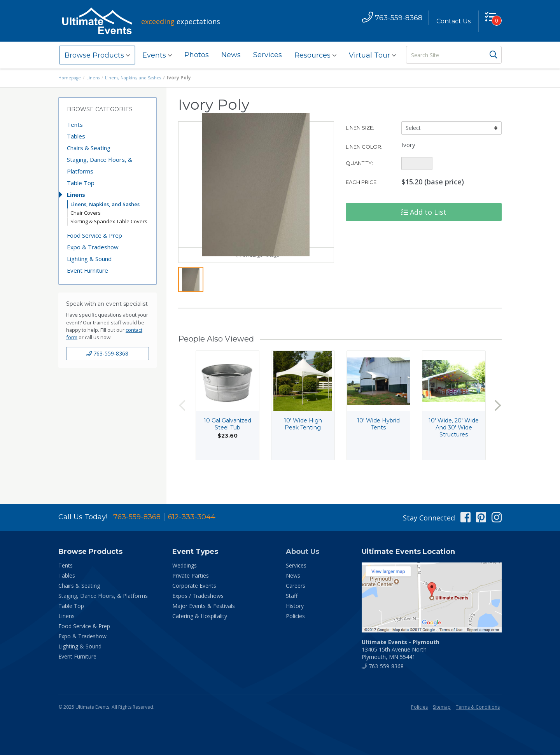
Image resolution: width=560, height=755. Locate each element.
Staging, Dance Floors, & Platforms (100, 165)
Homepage (71, 78)
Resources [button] (315, 55)
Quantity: (359, 163)
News (231, 55)
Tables (76, 136)
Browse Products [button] (97, 55)
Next (498, 424)
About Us (303, 552)
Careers (296, 586)
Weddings (185, 565)
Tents (75, 124)
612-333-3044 (192, 517)
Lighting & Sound (89, 259)
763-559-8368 (107, 353)
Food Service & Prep (94, 235)
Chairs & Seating (89, 148)
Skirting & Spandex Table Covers (109, 221)
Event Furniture (87, 270)
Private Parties (191, 575)
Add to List (424, 212)
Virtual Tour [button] (372, 55)
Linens (96, 78)
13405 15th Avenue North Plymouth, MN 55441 (401, 649)
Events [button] (157, 55)
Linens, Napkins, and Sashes (139, 78)
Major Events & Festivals (204, 606)
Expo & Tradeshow (93, 247)
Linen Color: (364, 147)
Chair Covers (86, 213)
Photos (197, 55)
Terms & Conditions (478, 707)
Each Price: (362, 182)
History (295, 606)
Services (268, 55)
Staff (292, 596)
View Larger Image (256, 273)
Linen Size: (360, 128)
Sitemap (442, 707)
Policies (295, 616)
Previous (182, 424)
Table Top (81, 183)
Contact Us (450, 21)
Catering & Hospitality (200, 616)
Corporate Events (194, 586)
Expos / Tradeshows (198, 596)
